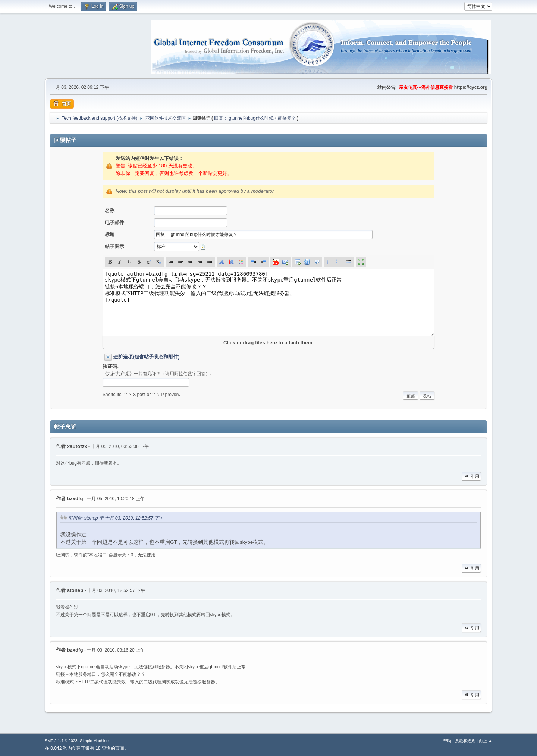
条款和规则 (465, 741)
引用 (471, 476)
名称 (110, 211)
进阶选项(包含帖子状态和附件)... (149, 357)
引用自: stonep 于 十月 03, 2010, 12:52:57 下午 (116, 518)
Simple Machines (95, 741)
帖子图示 (114, 246)
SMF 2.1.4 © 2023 (61, 741)
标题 (110, 234)
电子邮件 (114, 222)
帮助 (447, 741)
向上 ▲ (486, 741)
